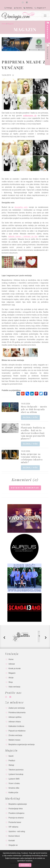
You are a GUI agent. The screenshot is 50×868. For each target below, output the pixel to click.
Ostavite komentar (25, 488)
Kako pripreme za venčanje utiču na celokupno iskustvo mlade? (32, 458)
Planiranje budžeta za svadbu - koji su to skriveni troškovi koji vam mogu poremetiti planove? (33, 433)
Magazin (10, 24)
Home (4, 24)
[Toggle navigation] (45, 16)
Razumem (25, 865)
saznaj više (30, 417)
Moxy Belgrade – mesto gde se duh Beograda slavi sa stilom (34, 409)
